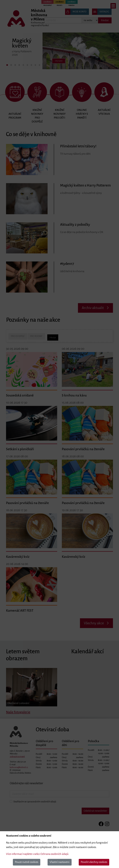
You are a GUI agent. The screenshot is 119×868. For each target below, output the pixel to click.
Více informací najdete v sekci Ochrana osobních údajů (37, 854)
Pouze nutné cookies (27, 862)
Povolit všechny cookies (94, 862)
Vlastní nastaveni (60, 862)
